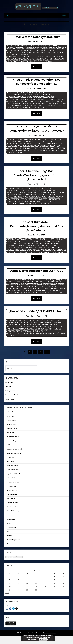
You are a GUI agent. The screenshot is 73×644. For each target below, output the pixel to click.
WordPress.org (10, 399)
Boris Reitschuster (13, 437)
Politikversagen (12, 486)
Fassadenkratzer (12, 503)
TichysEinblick (11, 420)
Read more (37, 67)
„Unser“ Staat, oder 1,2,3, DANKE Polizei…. (37, 311)
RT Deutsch (11, 457)
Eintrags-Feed (10, 391)
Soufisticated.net (13, 490)
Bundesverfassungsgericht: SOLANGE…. (36, 271)
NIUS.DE (9, 523)
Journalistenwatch (13, 470)
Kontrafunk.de (12, 527)
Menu (64, 15)
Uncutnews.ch (12, 507)
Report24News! (12, 515)
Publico (9, 536)
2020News (10, 445)
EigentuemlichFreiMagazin (15, 474)
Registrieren (9, 383)
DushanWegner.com (14, 540)
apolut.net (10, 433)
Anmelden (9, 387)
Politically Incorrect (13, 482)
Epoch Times (11, 416)
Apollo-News (11, 499)
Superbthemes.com (49, 633)
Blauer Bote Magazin (14, 453)
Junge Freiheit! (12, 494)
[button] (7, 609)
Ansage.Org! (11, 519)
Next (47, 352)
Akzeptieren (43, 639)
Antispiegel (11, 461)
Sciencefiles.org (12, 412)
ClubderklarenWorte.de (15, 449)
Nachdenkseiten (12, 428)
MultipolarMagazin (13, 441)
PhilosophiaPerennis (13, 478)
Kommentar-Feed (12, 395)
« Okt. (7, 593)
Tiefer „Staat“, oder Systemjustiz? (36, 37)
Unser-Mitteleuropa (13, 511)
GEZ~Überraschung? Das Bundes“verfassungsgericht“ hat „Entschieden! (37, 175)
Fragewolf (28, 6)
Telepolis (10, 544)
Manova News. (12, 424)
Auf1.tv (9, 531)
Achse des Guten (13, 466)
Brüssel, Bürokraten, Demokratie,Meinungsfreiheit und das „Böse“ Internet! (37, 226)
